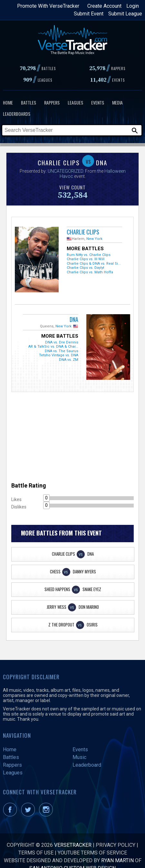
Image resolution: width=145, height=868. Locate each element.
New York (94, 239)
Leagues (75, 102)
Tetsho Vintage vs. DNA (59, 355)
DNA (74, 319)
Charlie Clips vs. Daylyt (85, 268)
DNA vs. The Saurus (62, 351)
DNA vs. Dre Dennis (62, 342)
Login (133, 6)
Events (98, 102)
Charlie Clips (83, 232)
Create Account (104, 6)
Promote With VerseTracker (48, 6)
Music (79, 757)
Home (8, 102)
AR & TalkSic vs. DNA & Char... (53, 347)
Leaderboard (87, 765)
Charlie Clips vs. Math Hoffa (90, 272)
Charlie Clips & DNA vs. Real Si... (94, 264)
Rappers (52, 102)
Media (117, 102)
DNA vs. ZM (69, 360)
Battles (29, 102)
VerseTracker (73, 845)
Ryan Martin (117, 860)
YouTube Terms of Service (92, 853)
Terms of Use (36, 853)
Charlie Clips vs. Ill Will (86, 259)
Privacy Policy (116, 845)
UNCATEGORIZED (65, 171)
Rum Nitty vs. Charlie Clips (89, 255)
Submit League (125, 14)
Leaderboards (17, 114)
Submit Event (89, 14)
